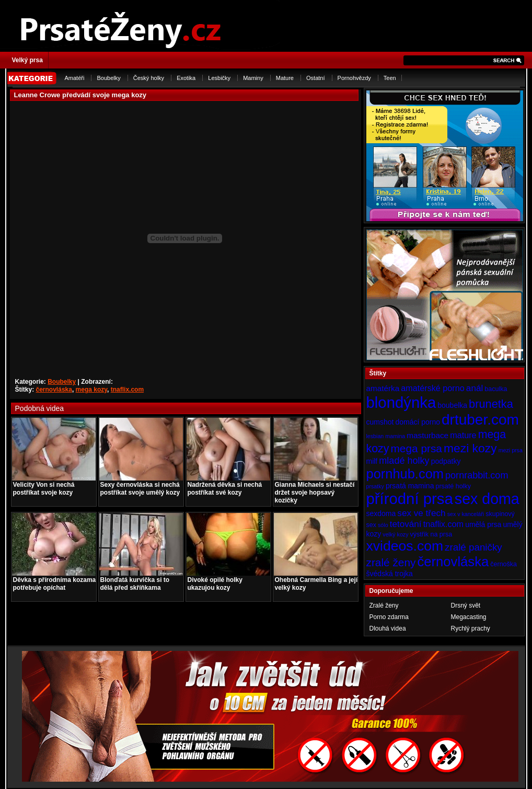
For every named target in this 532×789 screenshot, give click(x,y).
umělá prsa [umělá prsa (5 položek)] (483, 524)
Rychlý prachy (471, 628)
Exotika (186, 78)
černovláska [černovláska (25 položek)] (453, 562)
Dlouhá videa (388, 628)
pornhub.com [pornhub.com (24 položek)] (405, 474)
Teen (390, 78)
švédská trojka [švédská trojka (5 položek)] (390, 574)
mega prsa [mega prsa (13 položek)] (417, 448)
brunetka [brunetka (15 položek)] (491, 404)
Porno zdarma (389, 617)
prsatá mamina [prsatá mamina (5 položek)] (410, 486)
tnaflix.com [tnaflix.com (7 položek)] (443, 524)
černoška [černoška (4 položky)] (504, 564)
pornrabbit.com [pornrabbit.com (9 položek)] (477, 475)
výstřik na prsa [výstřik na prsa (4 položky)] (431, 534)
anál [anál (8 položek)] (475, 388)
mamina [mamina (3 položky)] (395, 436)
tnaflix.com (127, 390)
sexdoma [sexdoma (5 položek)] (381, 513)
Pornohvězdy (354, 78)
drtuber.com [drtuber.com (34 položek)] (480, 420)
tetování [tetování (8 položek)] (406, 524)
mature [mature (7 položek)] (463, 435)
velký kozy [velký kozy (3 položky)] (395, 534)
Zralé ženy (384, 605)
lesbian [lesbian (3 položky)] (375, 436)
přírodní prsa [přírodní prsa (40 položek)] (410, 499)
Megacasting (469, 617)
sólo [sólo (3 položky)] (383, 525)
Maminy (253, 78)
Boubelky (108, 78)
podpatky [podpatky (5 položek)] (446, 461)
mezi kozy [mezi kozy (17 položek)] (470, 448)
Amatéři (75, 78)
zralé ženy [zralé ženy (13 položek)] (391, 562)
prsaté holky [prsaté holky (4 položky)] (453, 486)
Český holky (149, 78)
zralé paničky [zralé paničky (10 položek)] (473, 547)
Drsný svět (466, 605)
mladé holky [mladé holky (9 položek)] (404, 461)
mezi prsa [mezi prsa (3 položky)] (511, 450)
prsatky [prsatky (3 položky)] (375, 486)
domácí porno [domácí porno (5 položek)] (418, 422)
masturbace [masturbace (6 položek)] (427, 435)
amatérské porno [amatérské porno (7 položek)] (433, 388)
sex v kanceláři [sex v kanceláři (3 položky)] (466, 514)
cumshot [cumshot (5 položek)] (380, 422)
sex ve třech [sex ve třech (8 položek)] (421, 513)
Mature (285, 78)
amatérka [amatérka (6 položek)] (383, 388)
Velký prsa (27, 60)
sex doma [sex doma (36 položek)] (487, 499)
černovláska (54, 390)
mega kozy (91, 390)
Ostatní (315, 78)
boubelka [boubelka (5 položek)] (452, 405)
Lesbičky (219, 78)
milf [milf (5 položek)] (372, 461)
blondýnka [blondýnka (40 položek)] (401, 402)
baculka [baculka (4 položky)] (496, 389)
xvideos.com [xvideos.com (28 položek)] (405, 546)
